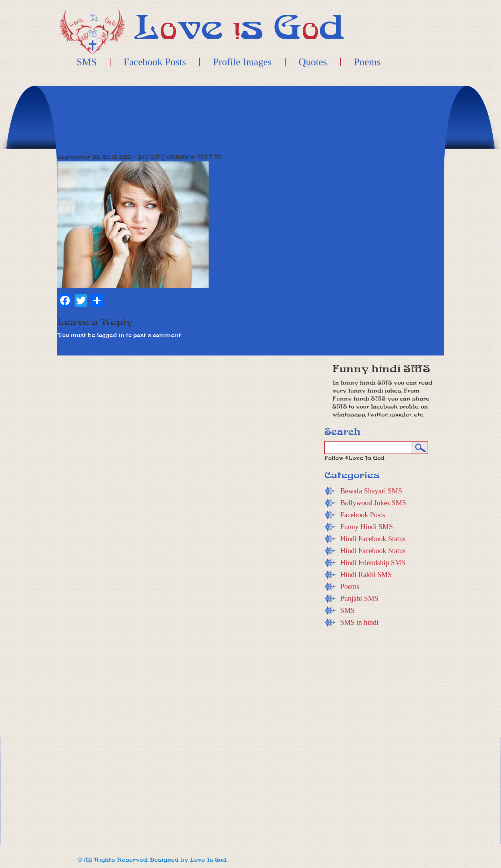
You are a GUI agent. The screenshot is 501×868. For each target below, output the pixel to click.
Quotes (313, 62)
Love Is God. (208, 860)
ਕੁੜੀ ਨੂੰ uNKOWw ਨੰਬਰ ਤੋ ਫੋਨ (186, 157)
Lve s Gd (239, 28)
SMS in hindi (359, 623)
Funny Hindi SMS (367, 527)
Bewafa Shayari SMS (371, 491)
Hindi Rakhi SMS (366, 575)
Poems (368, 62)
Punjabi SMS (359, 599)
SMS (87, 62)
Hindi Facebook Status (373, 539)
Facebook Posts (155, 62)
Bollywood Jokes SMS (373, 503)
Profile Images (242, 62)
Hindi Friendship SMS (373, 563)
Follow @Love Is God (354, 458)
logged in (111, 335)
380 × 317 (134, 157)
